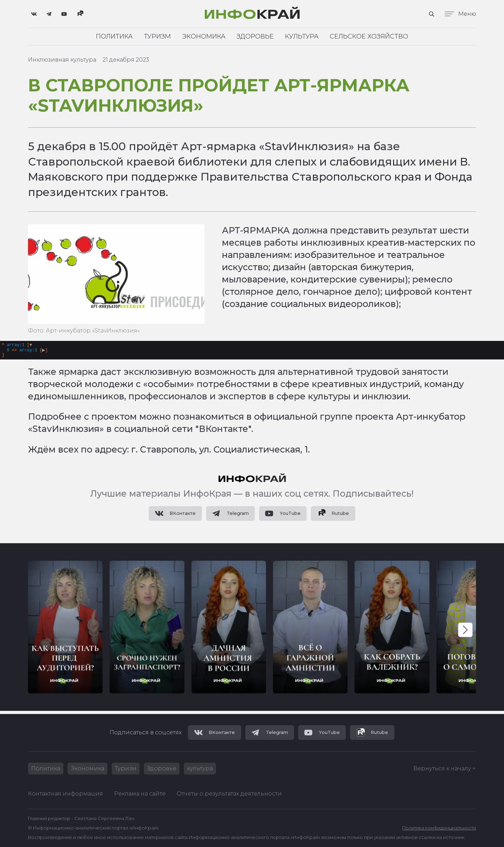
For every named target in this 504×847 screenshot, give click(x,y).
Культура (302, 36)
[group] (65, 630)
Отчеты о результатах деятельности (229, 794)
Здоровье (255, 36)
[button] (465, 633)
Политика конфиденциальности (439, 828)
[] (26, 352)
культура (200, 768)
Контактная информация (65, 794)
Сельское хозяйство (369, 36)
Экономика (204, 36)
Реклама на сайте (140, 794)
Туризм (157, 36)
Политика (114, 36)
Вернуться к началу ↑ (445, 768)
